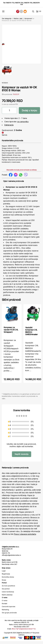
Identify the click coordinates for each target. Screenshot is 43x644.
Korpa (4, 582)
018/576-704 (19, 3)
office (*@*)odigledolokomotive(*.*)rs (24, 631)
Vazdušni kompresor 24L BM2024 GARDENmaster (31, 333)
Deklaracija (9, 127)
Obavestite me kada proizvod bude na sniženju (22, 172)
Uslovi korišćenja (8, 594)
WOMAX (5, 85)
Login (4, 573)
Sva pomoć (6, 591)
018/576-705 (28, 3)
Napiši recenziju (22, 456)
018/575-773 (10, 3)
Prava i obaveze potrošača (25, 536)
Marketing (5, 612)
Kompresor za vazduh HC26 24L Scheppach (11, 332)
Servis (4, 137)
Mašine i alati (18, 18)
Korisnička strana (8, 579)
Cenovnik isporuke (9, 609)
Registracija (6, 576)
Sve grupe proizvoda (9, 615)
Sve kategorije (7, 18)
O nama (5, 603)
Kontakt (4, 606)
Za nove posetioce (8, 588)
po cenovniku (23, 124)
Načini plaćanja (7, 597)
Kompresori (28, 18)
